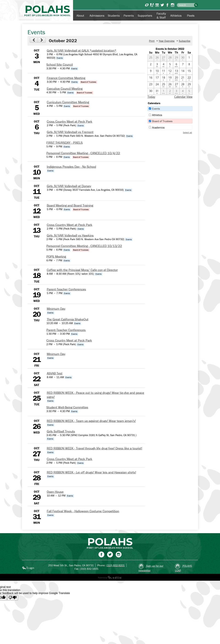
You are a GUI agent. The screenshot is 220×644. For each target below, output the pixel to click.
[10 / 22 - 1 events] (189, 78)
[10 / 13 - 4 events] (176, 71)
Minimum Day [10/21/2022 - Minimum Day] (56, 354)
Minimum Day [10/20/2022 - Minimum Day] (56, 309)
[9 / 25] (151, 58)
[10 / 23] (151, 85)
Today (151, 97)
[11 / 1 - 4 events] (164, 91)
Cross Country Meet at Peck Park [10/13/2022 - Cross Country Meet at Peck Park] (70, 225)
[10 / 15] (189, 71)
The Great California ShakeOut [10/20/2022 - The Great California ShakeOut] (68, 319)
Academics (158, 127)
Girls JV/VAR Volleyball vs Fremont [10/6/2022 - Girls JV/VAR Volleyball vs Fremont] (70, 132)
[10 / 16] (151, 78)
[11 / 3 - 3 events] (176, 91)
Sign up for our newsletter (151, 568)
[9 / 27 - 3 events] (164, 58)
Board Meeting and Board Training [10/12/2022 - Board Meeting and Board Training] (70, 205)
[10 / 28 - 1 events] (183, 85)
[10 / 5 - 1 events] (170, 65)
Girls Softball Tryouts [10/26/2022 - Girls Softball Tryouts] (61, 431)
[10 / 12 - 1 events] (170, 71)
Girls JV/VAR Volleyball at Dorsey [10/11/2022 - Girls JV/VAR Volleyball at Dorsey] (69, 186)
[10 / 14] (183, 71)
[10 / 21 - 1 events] (183, 78)
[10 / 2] (151, 65)
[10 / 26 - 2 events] (170, 85)
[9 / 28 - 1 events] (170, 58)
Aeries (152, 5)
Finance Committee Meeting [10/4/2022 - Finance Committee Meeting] (66, 78)
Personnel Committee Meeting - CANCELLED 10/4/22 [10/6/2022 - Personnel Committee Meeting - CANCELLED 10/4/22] (83, 153)
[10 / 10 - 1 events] (157, 71)
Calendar (157, 5)
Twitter (162, 5)
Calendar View (183, 97)
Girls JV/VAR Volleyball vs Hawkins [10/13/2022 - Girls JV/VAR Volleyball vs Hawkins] (70, 235)
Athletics (157, 115)
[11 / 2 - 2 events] (170, 91)
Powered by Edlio (110, 577)
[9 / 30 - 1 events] (183, 58)
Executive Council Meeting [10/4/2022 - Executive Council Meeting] (65, 89)
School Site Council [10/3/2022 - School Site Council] (60, 65)
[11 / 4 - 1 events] (183, 91)
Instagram (173, 5)
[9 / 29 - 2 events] (176, 58)
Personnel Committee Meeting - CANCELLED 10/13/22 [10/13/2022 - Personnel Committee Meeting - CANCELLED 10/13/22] (84, 246)
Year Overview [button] (167, 41)
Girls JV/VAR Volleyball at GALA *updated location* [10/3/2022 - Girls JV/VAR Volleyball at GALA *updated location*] (82, 50)
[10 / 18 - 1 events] (164, 78)
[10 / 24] (157, 85)
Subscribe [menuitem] (185, 41)
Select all (187, 132)
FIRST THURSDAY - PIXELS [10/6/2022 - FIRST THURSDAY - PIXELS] (65, 143)
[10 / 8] (189, 65)
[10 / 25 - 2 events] (164, 85)
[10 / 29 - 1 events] (189, 85)
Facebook (167, 5)
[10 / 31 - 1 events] (157, 91)
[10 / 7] (183, 65)
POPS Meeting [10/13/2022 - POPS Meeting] (56, 256)
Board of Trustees (162, 121)
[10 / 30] (151, 91)
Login (28, 568)
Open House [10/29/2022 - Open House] (55, 492)
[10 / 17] (157, 78)
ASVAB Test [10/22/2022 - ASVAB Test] (55, 373)
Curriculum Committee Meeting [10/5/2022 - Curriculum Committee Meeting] (68, 102)
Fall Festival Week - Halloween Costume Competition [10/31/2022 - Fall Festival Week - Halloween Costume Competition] (83, 511)
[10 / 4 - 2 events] (164, 65)
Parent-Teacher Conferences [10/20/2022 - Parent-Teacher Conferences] (66, 330)
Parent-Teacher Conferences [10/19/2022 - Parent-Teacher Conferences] (66, 289)
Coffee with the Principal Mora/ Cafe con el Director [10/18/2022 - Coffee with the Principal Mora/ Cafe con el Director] (82, 270)
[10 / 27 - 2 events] (176, 85)
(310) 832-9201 (115, 565)
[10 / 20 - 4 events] (176, 78)
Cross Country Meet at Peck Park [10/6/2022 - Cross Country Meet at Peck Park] (70, 121)
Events (156, 109)
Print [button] (152, 41)
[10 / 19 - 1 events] (170, 78)
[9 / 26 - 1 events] (157, 58)
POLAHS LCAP (183, 568)
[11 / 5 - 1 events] (189, 91)
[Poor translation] (13, 598)
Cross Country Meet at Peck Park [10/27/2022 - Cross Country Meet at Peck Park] (70, 459)
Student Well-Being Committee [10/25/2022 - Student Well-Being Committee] (67, 407)
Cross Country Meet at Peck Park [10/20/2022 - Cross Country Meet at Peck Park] (69, 340)
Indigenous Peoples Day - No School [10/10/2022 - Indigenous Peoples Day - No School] (71, 167)
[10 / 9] (151, 71)
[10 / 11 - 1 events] (164, 71)
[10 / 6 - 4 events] (176, 65)
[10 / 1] (189, 58)
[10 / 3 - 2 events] (157, 65)
